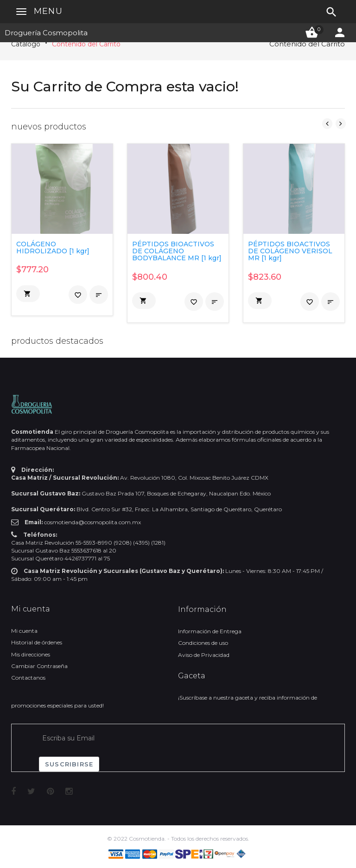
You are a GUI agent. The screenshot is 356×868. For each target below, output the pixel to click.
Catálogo (26, 44)
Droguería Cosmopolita (46, 33)
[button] (28, 294)
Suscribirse (69, 764)
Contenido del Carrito (86, 44)
